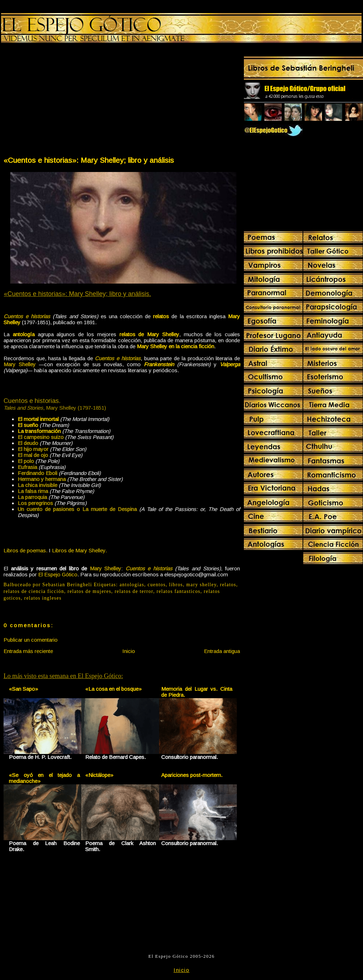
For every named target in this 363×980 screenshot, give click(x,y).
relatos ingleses (43, 598)
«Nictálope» (99, 775)
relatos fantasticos (178, 591)
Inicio (129, 651)
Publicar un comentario (31, 640)
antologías (132, 585)
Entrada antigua (222, 651)
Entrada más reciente (28, 651)
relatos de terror (134, 591)
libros (176, 585)
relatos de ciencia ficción (34, 591)
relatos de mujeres (89, 591)
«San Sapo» (24, 689)
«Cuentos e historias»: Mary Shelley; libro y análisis (89, 160)
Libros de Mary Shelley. (79, 550)
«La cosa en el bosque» (113, 689)
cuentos (156, 585)
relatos (228, 585)
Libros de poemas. (25, 550)
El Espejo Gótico (58, 574)
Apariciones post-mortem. (192, 775)
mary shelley (201, 585)
